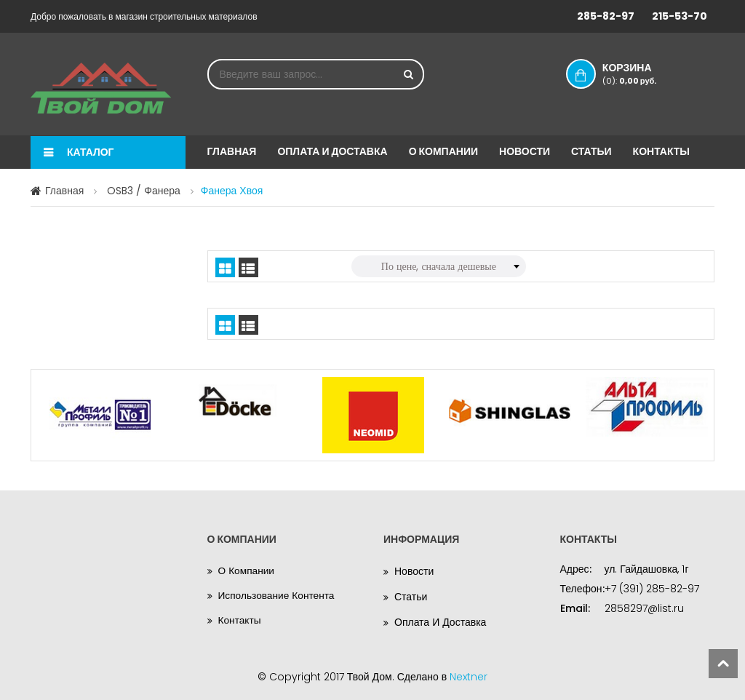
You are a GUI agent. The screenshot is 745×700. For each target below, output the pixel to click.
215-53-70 (680, 16)
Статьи (591, 151)
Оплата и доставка (332, 151)
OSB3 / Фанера (144, 191)
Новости (525, 151)
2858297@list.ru (644, 608)
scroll (723, 664)
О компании (443, 151)
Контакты (661, 151)
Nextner (469, 677)
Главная (232, 151)
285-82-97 (606, 16)
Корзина (640, 73)
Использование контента (278, 597)
